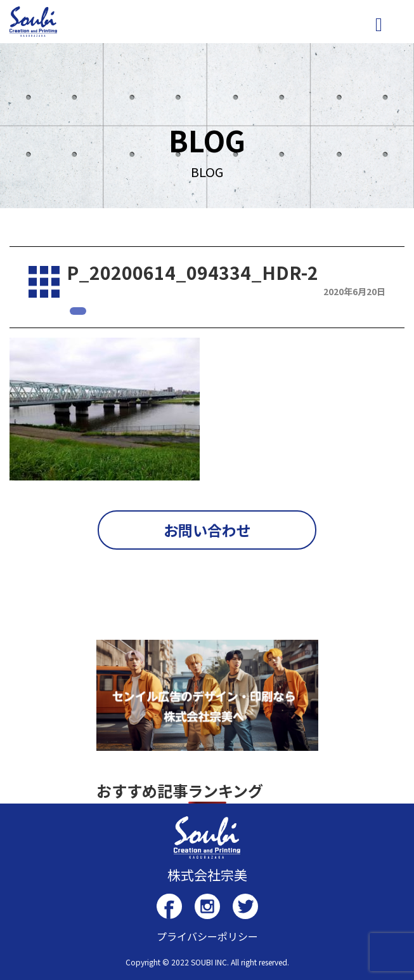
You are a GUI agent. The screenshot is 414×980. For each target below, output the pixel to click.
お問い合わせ (207, 530)
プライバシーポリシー (207, 936)
